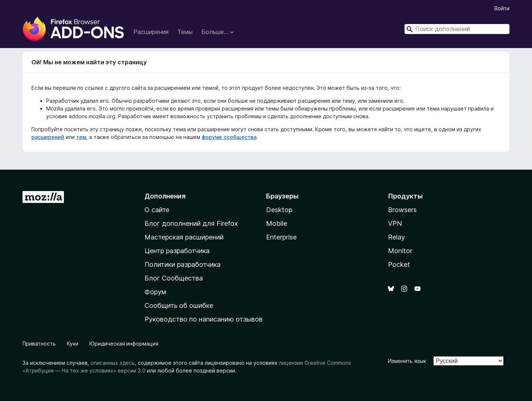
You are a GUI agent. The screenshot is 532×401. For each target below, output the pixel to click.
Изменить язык (407, 361)
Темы (185, 32)
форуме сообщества (229, 137)
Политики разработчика (183, 264)
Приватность (39, 344)
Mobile (277, 223)
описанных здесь (113, 363)
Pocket (399, 264)
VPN (395, 223)
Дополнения (165, 196)
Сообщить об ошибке (179, 305)
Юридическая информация (124, 344)
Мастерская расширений (184, 237)
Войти (502, 8)
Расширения (151, 32)
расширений (48, 137)
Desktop (279, 210)
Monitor (400, 251)
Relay (396, 237)
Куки (73, 344)
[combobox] (457, 29)
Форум (155, 292)
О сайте (157, 210)
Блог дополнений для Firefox (191, 223)
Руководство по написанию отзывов (204, 319)
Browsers (402, 210)
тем (81, 137)
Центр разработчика (177, 251)
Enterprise (281, 237)
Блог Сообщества (174, 278)
